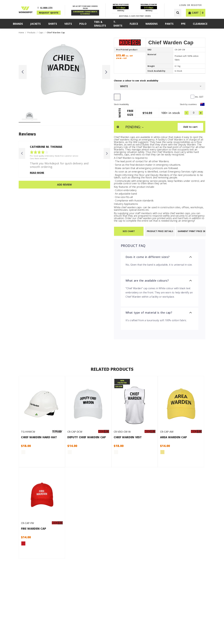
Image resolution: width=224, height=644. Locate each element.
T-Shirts (118, 24)
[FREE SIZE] (194, 113)
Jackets (35, 24)
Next (106, 72)
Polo (83, 24)
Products (32, 32)
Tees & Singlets (100, 24)
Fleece (134, 24)
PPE (183, 24)
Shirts (53, 24)
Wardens (152, 24)
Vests (68, 24)
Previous (23, 72)
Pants (169, 24)
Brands (18, 24)
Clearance (200, 24)
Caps (41, 32)
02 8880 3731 (46, 8)
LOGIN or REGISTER (190, 5)
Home (22, 32)
